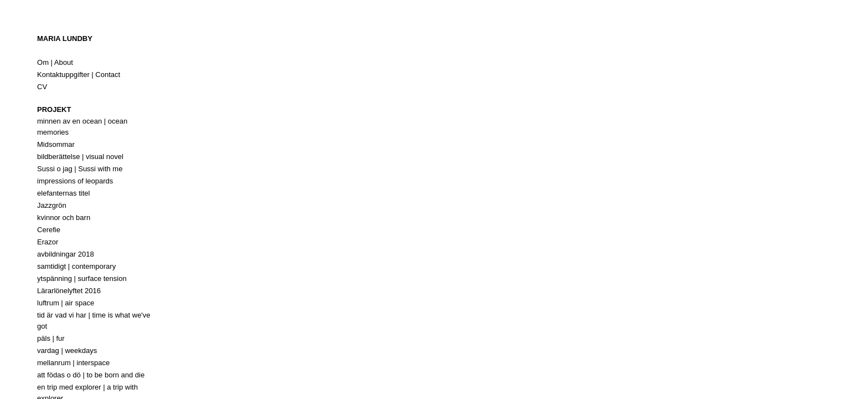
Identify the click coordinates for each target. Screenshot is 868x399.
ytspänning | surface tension (82, 278)
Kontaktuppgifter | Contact (79, 75)
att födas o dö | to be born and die (91, 375)
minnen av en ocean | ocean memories (82, 127)
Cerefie (49, 230)
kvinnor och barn (64, 218)
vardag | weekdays (67, 351)
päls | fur (51, 338)
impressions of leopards (75, 181)
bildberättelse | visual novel (80, 157)
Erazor (48, 242)
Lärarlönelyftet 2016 (69, 291)
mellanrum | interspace (73, 363)
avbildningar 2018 (66, 254)
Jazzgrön (52, 205)
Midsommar (56, 144)
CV (42, 87)
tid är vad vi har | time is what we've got (94, 321)
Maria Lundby (65, 39)
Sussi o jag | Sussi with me (80, 169)
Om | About (55, 62)
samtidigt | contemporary (76, 266)
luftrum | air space (66, 303)
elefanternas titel (63, 193)
